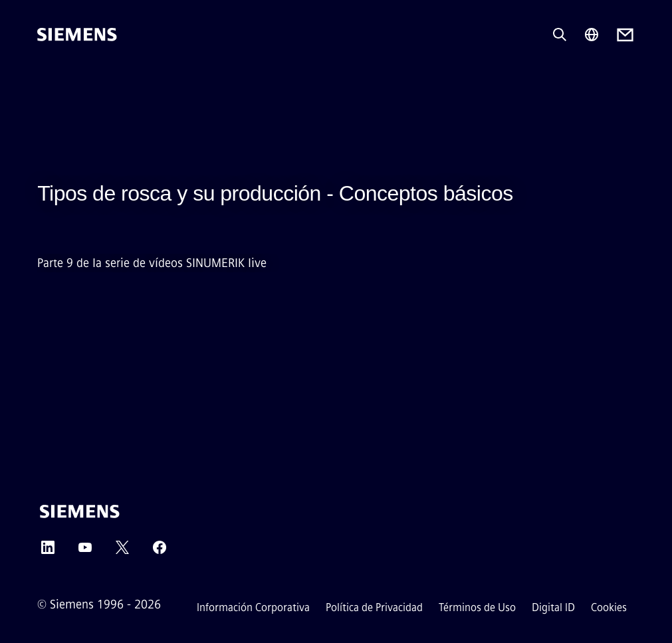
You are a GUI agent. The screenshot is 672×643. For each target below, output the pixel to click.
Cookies (609, 607)
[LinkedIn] (48, 552)
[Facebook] (160, 552)
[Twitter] (122, 552)
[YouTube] (85, 552)
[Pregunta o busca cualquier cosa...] (560, 35)
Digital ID (553, 607)
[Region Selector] (592, 35)
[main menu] (47, 79)
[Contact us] (625, 35)
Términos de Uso (477, 607)
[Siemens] (77, 35)
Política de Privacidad (374, 607)
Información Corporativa (253, 607)
